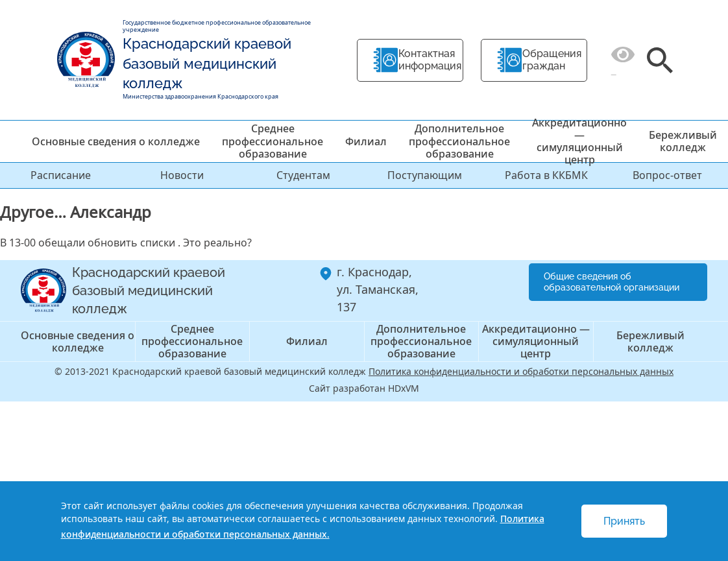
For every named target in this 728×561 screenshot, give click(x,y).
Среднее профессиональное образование (273, 141)
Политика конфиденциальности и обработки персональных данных (521, 371)
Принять (624, 521)
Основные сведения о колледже (116, 141)
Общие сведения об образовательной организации (612, 282)
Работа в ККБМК (546, 175)
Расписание (61, 175)
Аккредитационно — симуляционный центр (579, 141)
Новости (182, 175)
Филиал (366, 141)
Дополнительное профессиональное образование (459, 141)
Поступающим (425, 175)
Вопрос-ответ (667, 175)
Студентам (303, 175)
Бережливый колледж (683, 141)
